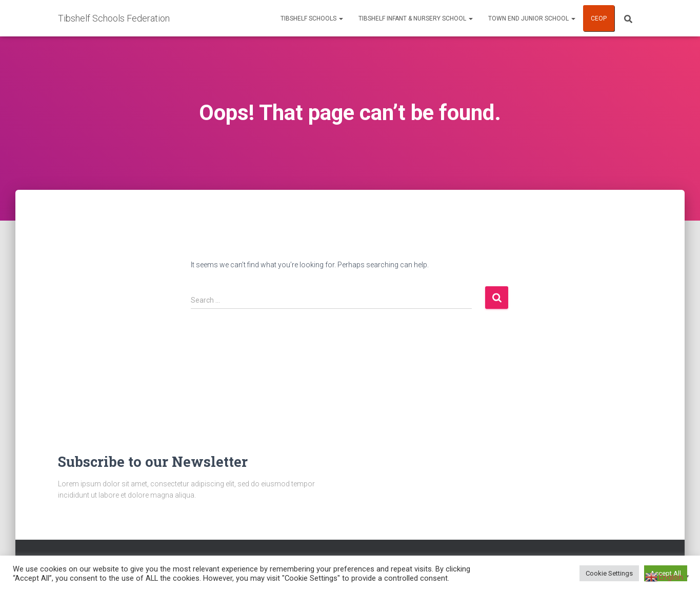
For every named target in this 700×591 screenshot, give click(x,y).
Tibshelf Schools (312, 18)
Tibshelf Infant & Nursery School (416, 18)
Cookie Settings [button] (609, 573)
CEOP (599, 18)
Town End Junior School (532, 18)
